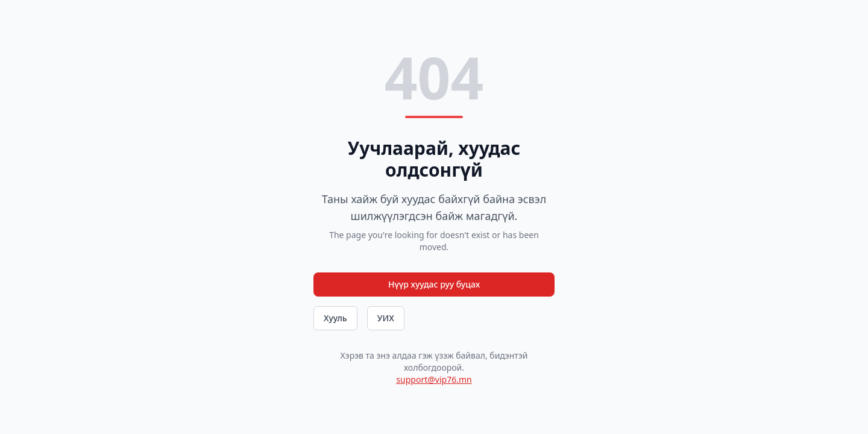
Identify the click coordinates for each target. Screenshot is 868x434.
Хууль (335, 318)
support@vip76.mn (434, 379)
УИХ (386, 318)
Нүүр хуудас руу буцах (434, 284)
